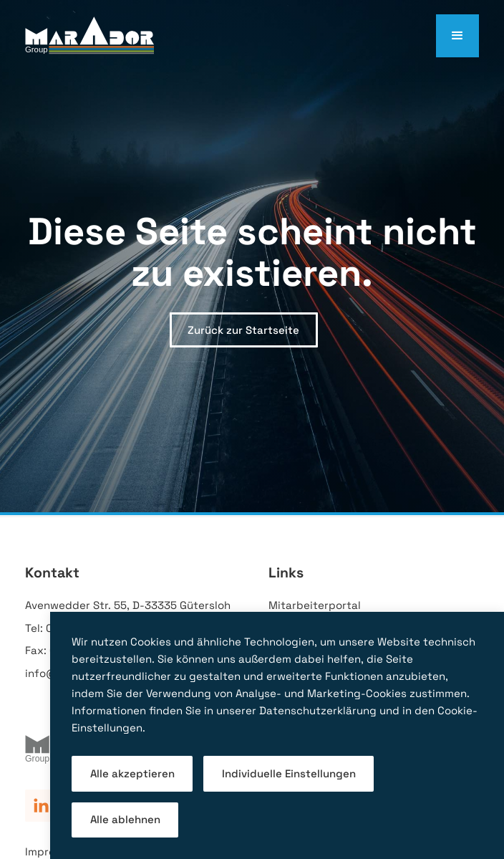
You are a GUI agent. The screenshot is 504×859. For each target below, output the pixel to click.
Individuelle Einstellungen (289, 773)
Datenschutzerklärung (318, 710)
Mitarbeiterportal (315, 605)
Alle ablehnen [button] (125, 819)
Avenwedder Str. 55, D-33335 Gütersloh (128, 605)
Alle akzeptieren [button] (132, 773)
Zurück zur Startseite (243, 330)
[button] (457, 36)
